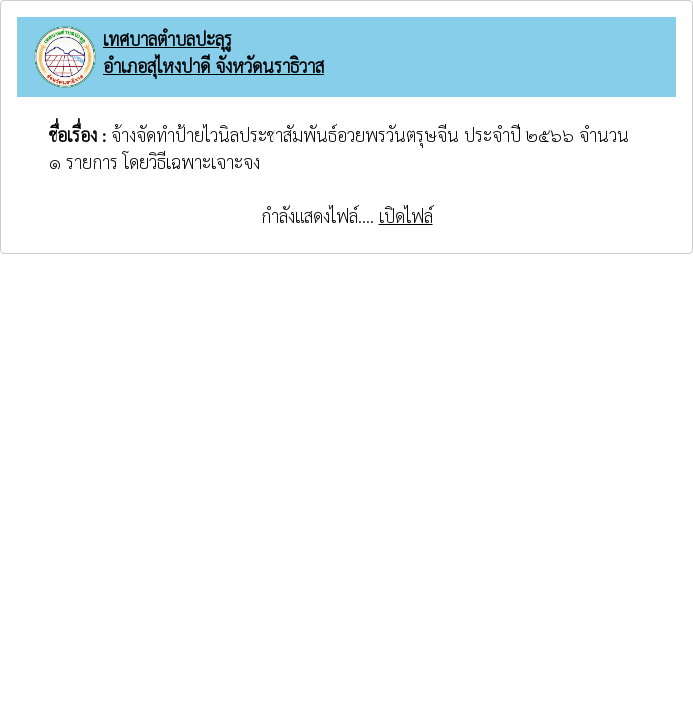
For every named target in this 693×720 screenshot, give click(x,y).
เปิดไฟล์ (406, 215)
